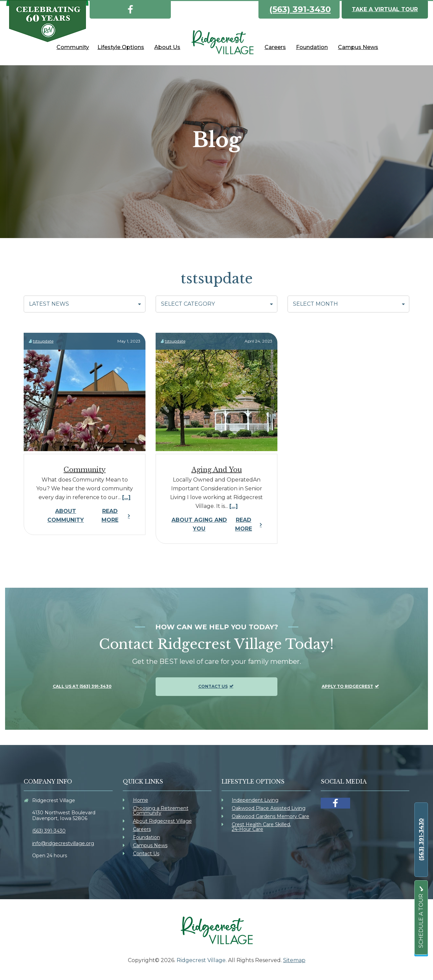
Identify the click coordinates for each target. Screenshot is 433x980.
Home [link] (141, 800)
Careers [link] (142, 829)
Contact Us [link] (213, 686)
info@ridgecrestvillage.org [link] (63, 843)
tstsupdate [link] (43, 341)
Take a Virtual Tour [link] (385, 9)
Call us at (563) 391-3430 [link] (82, 686)
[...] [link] (126, 497)
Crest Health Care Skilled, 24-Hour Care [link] (261, 827)
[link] (130, 8)
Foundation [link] (146, 837)
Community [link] (85, 470)
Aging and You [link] (217, 470)
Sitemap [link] (294, 960)
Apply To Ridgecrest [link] (347, 686)
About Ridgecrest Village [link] (162, 821)
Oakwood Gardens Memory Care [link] (270, 816)
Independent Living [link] (255, 800)
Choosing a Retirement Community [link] (161, 811)
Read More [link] (78, 516)
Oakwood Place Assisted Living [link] (269, 808)
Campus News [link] (150, 845)
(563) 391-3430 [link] (300, 9)
